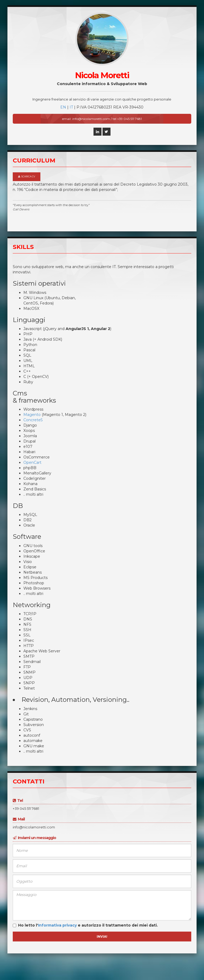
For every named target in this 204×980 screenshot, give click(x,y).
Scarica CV (27, 176)
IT (71, 107)
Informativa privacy (57, 925)
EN (63, 107)
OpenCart (32, 462)
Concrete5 (33, 420)
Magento (32, 415)
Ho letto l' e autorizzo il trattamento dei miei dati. (85, 925)
